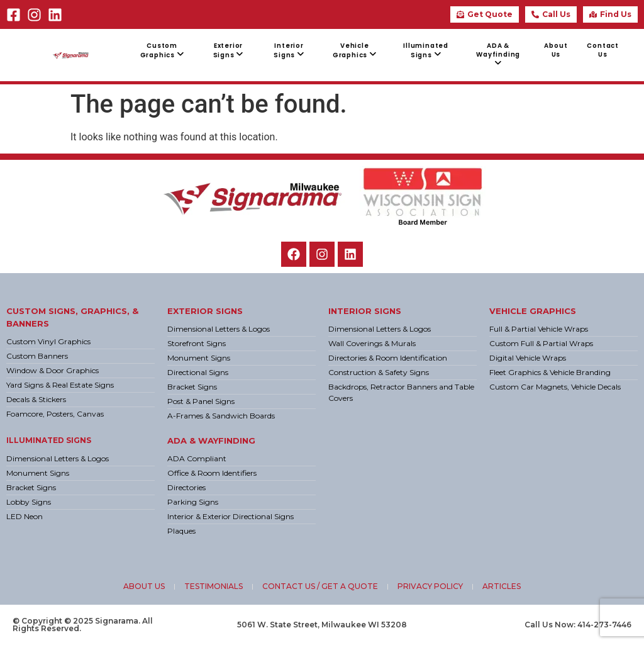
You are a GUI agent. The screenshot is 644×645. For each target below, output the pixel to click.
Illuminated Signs (49, 440)
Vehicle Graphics (533, 311)
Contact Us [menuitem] (603, 50)
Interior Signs (365, 311)
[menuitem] (162, 51)
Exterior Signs (205, 311)
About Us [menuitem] (556, 50)
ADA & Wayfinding (211, 440)
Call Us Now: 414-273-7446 (578, 625)
